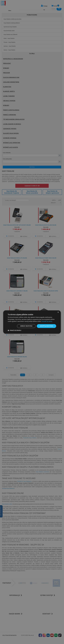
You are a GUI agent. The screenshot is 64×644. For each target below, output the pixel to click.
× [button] (58, 312)
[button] (14, 330)
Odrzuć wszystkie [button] (26, 326)
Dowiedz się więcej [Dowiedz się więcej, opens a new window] (47, 321)
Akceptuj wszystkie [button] (46, 326)
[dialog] (32, 322)
